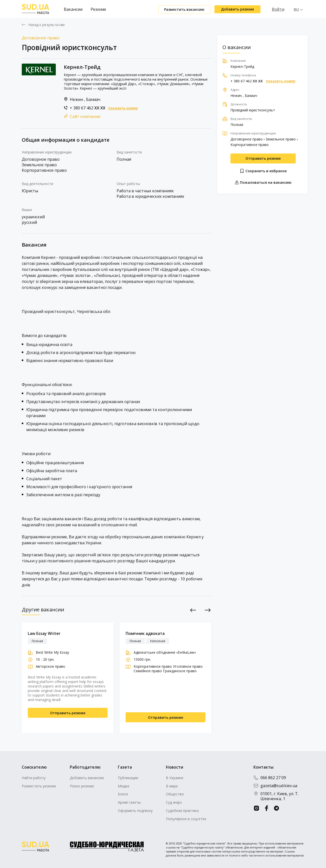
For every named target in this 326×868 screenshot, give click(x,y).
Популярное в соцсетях (186, 819)
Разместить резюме (39, 786)
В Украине (175, 778)
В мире (172, 786)
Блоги (123, 794)
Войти (278, 9)
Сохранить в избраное (263, 171)
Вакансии (73, 9)
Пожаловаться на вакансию (263, 182)
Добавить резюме (237, 9)
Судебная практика (182, 811)
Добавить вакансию (87, 778)
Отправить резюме (263, 158)
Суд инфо (174, 802)
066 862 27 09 (270, 778)
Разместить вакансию (184, 9)
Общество (175, 794)
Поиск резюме (82, 786)
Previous (193, 610)
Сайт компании (85, 116)
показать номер (123, 108)
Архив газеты (129, 802)
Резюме (98, 9)
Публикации (128, 778)
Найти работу (34, 778)
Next (208, 610)
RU (296, 10)
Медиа (123, 786)
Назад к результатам (47, 25)
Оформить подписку (135, 811)
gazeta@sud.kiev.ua (275, 786)
